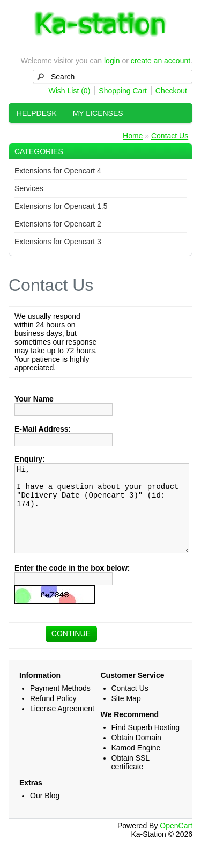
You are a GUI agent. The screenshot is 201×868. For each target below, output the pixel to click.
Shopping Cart (123, 91)
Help (105, 133)
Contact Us (170, 136)
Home (133, 136)
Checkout (171, 91)
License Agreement (62, 725)
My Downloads (48, 133)
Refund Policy (53, 714)
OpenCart (176, 842)
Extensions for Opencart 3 (58, 242)
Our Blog (45, 812)
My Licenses (98, 113)
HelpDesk (37, 113)
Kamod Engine (136, 764)
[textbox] (113, 76)
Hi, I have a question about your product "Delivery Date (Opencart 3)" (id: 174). (102, 516)
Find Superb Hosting (146, 743)
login (112, 61)
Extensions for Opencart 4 (58, 171)
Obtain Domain (136, 754)
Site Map (126, 714)
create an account (161, 61)
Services (29, 188)
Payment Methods (60, 704)
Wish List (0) (70, 91)
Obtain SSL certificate (131, 778)
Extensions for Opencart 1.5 (61, 206)
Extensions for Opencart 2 (58, 224)
